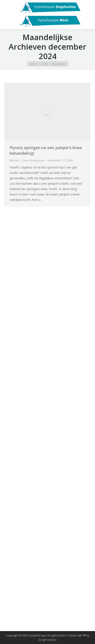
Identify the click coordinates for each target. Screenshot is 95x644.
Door (34, 160)
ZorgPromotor (47, 640)
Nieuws (15, 160)
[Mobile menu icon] (7, 14)
